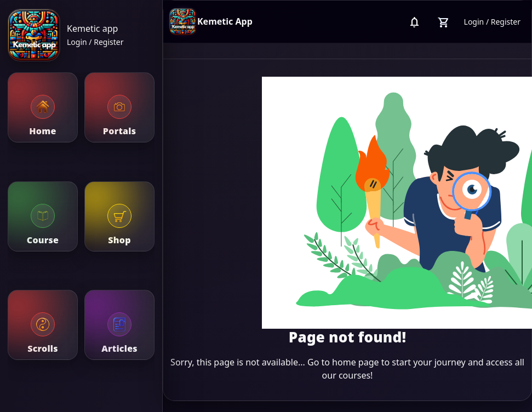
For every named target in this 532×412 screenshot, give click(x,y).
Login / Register (95, 42)
